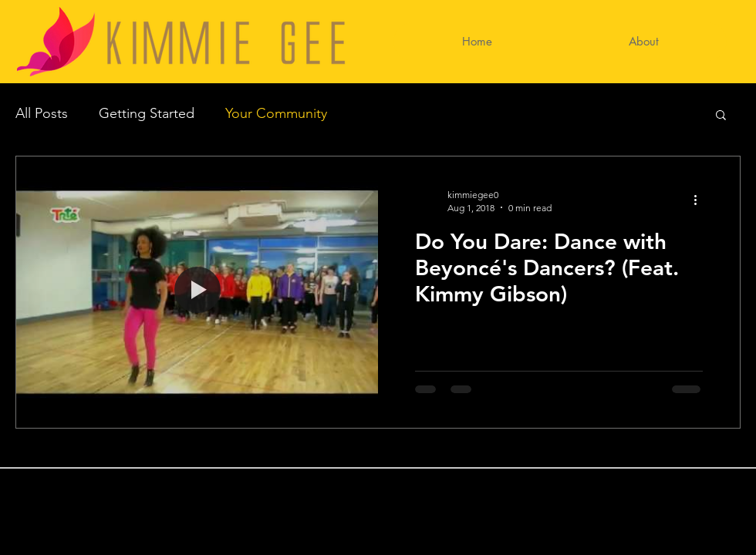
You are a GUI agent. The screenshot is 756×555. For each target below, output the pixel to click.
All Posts (42, 113)
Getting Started (147, 113)
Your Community (276, 113)
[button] (721, 116)
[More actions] (700, 200)
